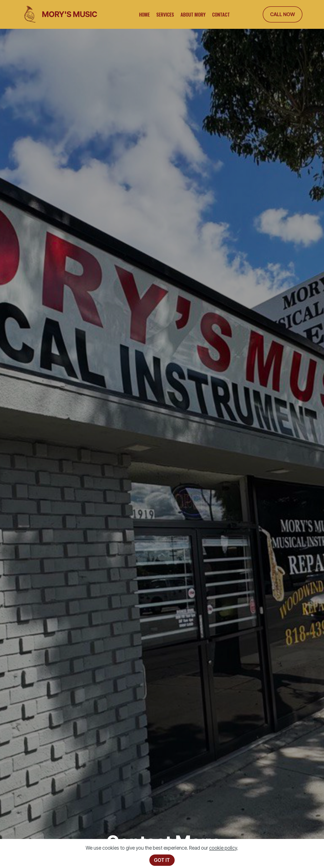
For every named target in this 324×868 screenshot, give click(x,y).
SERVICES (165, 14)
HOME (144, 14)
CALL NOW (283, 14)
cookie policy (223, 848)
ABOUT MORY (193, 14)
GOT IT (162, 860)
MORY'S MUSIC (70, 14)
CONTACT (221, 14)
